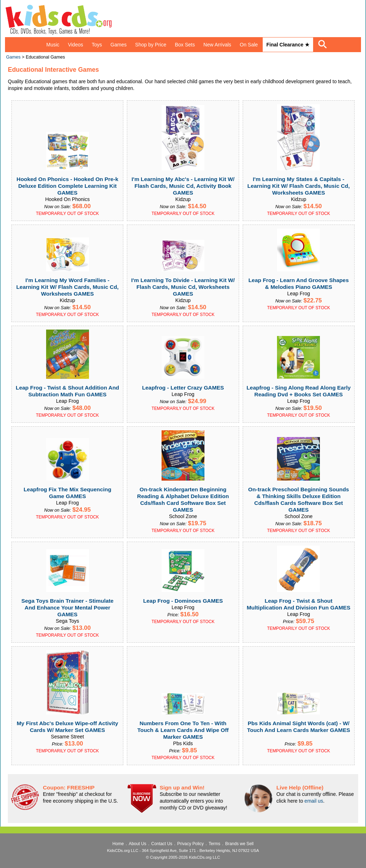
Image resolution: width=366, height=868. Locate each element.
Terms (214, 844)
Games (118, 45)
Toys (97, 45)
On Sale (249, 45)
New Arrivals (217, 45)
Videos (76, 45)
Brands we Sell (239, 844)
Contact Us (162, 844)
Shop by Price (151, 45)
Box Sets (185, 45)
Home (118, 844)
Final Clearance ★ (288, 45)
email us (314, 801)
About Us (137, 844)
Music (53, 45)
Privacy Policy (191, 844)
